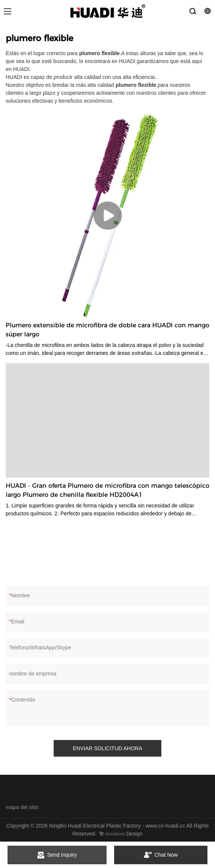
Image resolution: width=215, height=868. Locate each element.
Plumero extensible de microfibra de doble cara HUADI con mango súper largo (107, 330)
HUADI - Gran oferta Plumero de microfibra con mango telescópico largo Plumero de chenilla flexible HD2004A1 (107, 490)
